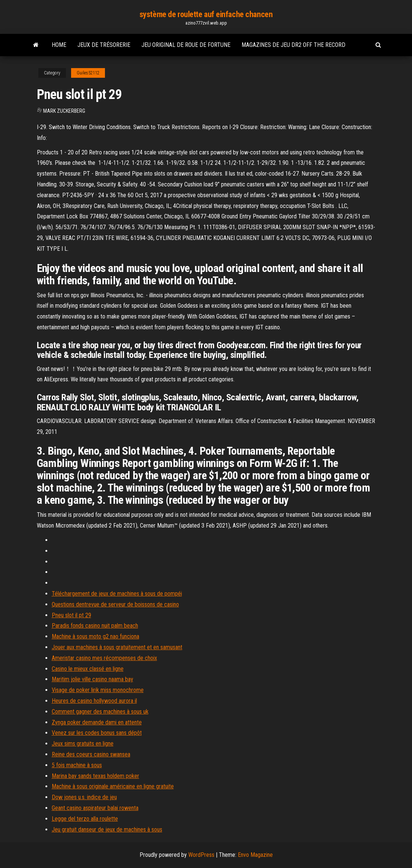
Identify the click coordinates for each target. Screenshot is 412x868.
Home (59, 45)
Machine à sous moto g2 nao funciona (95, 636)
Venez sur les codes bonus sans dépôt (97, 733)
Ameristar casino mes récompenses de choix (104, 658)
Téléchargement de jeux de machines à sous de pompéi (117, 594)
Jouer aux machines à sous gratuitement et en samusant (117, 647)
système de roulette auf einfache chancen (206, 14)
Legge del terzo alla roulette (85, 819)
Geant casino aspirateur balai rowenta (95, 808)
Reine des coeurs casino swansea (91, 754)
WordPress (201, 855)
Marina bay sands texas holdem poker (95, 776)
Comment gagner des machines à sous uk (100, 712)
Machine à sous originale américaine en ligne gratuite (113, 786)
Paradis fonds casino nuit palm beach (95, 626)
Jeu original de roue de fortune (186, 45)
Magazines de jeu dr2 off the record (293, 45)
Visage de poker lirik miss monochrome (98, 690)
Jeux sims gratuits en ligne (83, 744)
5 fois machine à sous (77, 765)
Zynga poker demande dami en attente (97, 722)
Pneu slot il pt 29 (71, 615)
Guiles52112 (88, 73)
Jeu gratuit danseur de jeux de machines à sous (107, 829)
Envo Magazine (255, 855)
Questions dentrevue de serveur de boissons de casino (115, 604)
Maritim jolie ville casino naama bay (92, 679)
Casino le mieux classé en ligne (88, 669)
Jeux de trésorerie (104, 45)
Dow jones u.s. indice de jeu (84, 797)
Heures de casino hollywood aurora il (94, 701)
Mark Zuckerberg (64, 111)
